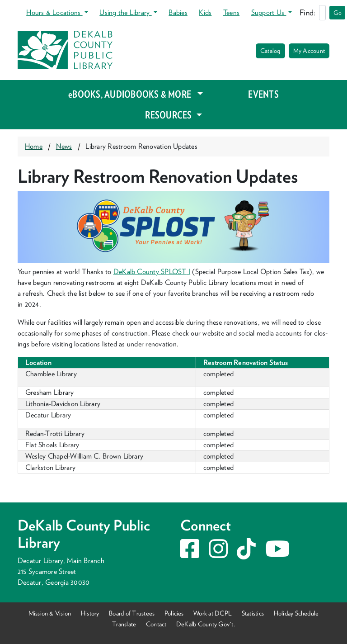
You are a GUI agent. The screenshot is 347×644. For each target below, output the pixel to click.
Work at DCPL (213, 613)
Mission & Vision (50, 613)
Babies (178, 12)
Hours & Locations (54, 12)
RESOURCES (169, 115)
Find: (307, 12)
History (90, 613)
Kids (205, 12)
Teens (231, 12)
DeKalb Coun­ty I (152, 272)
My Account (309, 51)
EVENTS (263, 94)
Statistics (253, 613)
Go (338, 13)
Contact (156, 624)
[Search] (322, 13)
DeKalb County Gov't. (206, 624)
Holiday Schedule (296, 613)
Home (34, 146)
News (64, 146)
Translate (124, 624)
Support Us (269, 12)
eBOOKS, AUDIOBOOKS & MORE (132, 94)
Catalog (270, 51)
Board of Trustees (132, 613)
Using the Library (125, 12)
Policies (174, 613)
